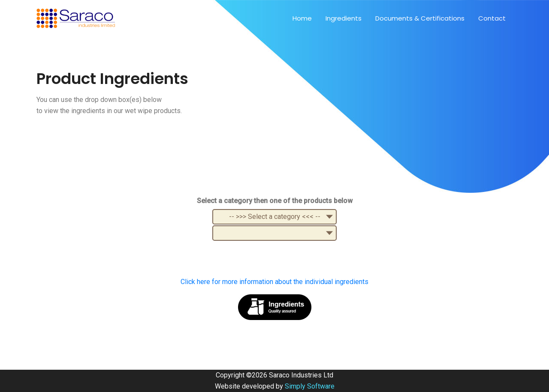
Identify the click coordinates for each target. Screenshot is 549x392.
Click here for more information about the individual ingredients (274, 282)
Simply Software (310, 386)
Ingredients (344, 18)
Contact (492, 18)
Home (302, 18)
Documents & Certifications (420, 18)
